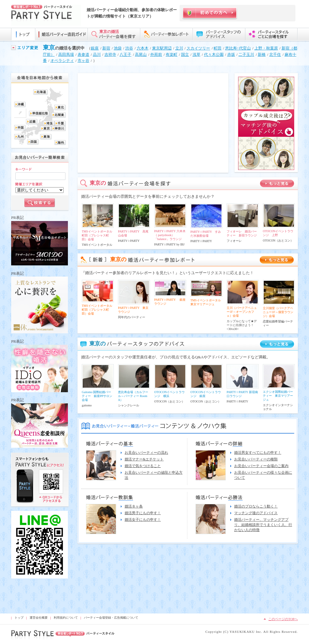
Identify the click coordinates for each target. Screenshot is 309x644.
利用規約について (66, 618)
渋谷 (129, 48)
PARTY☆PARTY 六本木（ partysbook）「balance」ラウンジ (170, 235)
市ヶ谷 (83, 61)
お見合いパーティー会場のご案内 (261, 466)
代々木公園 (214, 54)
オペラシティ (62, 61)
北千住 (275, 54)
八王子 (125, 54)
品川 (97, 54)
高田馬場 (66, 54)
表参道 (83, 54)
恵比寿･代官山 (238, 48)
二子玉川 (246, 54)
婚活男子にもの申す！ (143, 513)
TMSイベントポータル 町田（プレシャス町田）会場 (99, 235)
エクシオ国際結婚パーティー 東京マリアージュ (278, 396)
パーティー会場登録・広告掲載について (111, 618)
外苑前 (156, 54)
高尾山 (141, 54)
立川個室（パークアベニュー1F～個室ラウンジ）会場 (278, 312)
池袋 (118, 48)
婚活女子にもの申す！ (143, 520)
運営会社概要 (39, 618)
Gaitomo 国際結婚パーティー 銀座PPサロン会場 (97, 396)
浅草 (196, 54)
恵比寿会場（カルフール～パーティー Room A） (133, 396)
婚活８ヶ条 (134, 506)
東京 (49, 47)
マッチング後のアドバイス (256, 513)
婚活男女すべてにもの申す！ (258, 453)
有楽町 (172, 54)
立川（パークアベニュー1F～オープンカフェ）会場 (242, 312)
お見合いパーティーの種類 (256, 459)
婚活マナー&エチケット (144, 459)
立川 (179, 48)
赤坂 (231, 54)
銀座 (95, 48)
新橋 (262, 54)
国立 (185, 54)
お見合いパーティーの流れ (146, 453)
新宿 (106, 48)
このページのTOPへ (283, 619)
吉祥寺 (110, 54)
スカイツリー (198, 48)
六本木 (143, 48)
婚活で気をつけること (143, 466)
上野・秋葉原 (266, 48)
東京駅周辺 (162, 48)
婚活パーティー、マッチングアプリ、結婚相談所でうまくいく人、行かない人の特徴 (263, 525)
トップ (19, 618)
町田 (218, 48)
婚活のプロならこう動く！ (256, 506)
